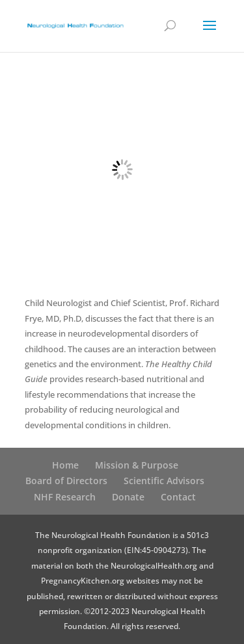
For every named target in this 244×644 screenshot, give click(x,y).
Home (65, 465)
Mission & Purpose (137, 465)
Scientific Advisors (164, 481)
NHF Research (65, 497)
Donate (128, 497)
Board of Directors (66, 481)
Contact (178, 497)
